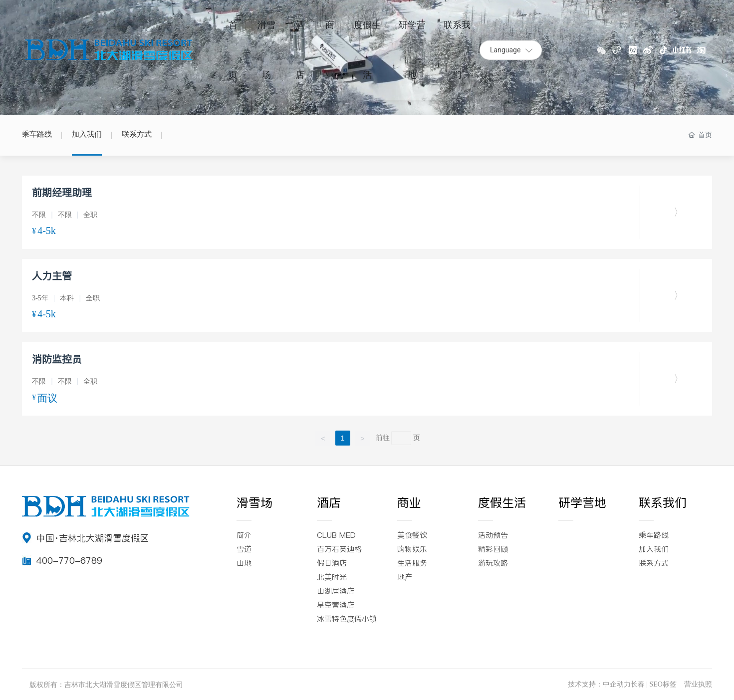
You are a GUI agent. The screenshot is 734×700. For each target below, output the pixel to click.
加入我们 (87, 134)
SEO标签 (663, 684)
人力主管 (52, 276)
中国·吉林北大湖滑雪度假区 (93, 538)
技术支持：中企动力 (599, 684)
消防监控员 (57, 359)
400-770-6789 (69, 561)
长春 (638, 684)
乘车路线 (37, 134)
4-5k (47, 231)
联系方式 (137, 134)
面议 (47, 398)
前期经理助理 (62, 193)
